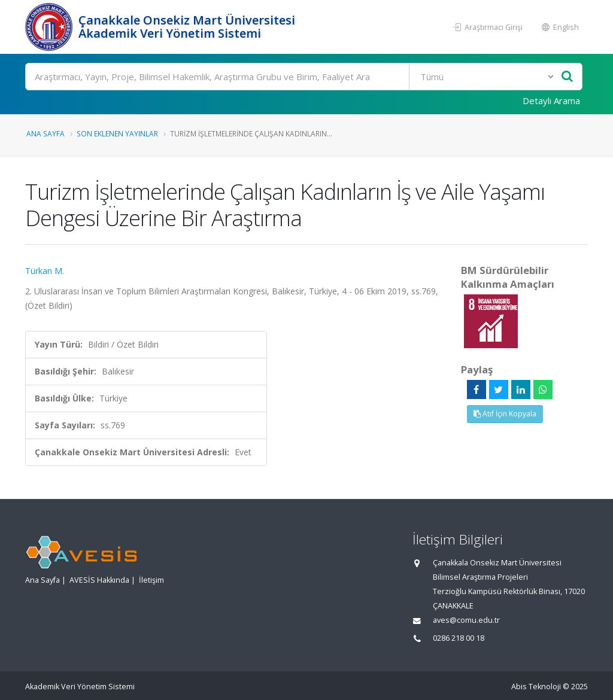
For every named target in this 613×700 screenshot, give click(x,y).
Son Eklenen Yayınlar (117, 133)
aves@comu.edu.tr (466, 620)
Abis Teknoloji (536, 687)
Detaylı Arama (551, 101)
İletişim (151, 580)
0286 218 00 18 (459, 638)
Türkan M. (45, 271)
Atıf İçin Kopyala (505, 414)
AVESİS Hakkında (99, 580)
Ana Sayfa (45, 133)
